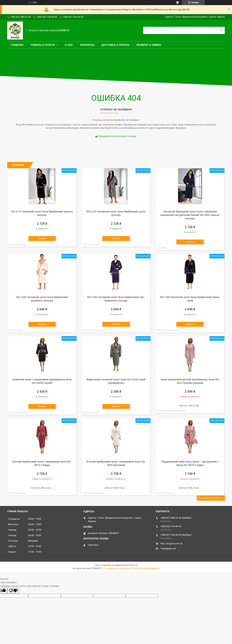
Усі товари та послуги (209, 498)
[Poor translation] (13, 591)
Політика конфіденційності (146, 568)
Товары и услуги (43, 45)
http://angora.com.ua (171, 543)
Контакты (87, 45)
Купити (42, 238)
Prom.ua (133, 565)
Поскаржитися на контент (117, 568)
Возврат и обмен (149, 45)
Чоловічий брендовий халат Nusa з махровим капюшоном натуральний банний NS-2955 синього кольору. (190, 215)
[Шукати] (221, 30)
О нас (69, 45)
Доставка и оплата (116, 45)
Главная (17, 45)
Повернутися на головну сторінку (117, 136)
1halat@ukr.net (168, 549)
